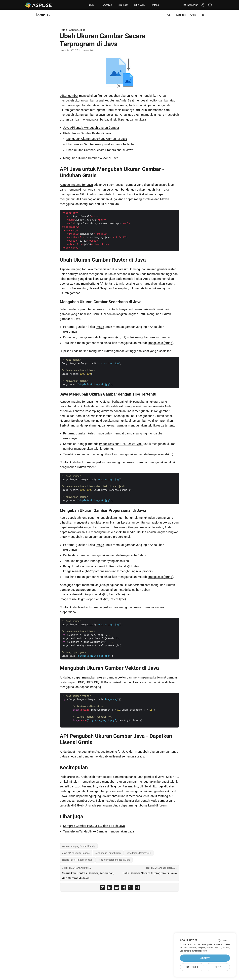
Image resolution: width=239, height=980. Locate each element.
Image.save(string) (161, 343)
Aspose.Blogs (77, 30)
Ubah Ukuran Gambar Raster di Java (87, 133)
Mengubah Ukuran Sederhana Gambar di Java (97, 139)
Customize (192, 967)
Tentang (155, 5)
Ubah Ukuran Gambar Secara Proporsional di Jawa (100, 150)
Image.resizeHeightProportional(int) (87, 571)
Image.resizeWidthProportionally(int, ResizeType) (92, 594)
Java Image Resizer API (139, 853)
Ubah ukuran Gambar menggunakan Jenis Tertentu (100, 144)
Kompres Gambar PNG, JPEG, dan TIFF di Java (94, 826)
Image (100, 327)
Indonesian (189, 5)
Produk (91, 5)
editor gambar (69, 96)
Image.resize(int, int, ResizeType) (121, 444)
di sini (78, 406)
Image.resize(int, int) (113, 337)
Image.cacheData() (133, 555)
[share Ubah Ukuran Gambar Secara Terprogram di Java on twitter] (103, 888)
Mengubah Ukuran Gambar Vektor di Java (91, 158)
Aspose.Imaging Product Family (79, 846)
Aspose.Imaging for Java (76, 185)
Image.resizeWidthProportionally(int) (109, 566)
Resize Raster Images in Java (77, 860)
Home (40, 15)
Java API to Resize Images (76, 853)
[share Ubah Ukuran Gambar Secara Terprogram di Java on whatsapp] (131, 888)
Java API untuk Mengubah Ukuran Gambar (91, 128)
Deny (218, 967)
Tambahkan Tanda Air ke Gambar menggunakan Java (98, 831)
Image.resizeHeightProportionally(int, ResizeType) (93, 599)
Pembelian (106, 5)
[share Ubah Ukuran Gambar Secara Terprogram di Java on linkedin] (110, 888)
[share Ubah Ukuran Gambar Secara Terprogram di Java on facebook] (124, 888)
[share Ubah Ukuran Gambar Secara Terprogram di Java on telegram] (138, 888)
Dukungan (123, 5)
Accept (205, 958)
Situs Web (139, 5)
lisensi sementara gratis (128, 756)
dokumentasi (111, 796)
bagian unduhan (98, 199)
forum (162, 805)
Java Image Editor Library (108, 853)
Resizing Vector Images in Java (114, 860)
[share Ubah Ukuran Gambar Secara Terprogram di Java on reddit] (117, 888)
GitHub (79, 805)
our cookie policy (199, 951)
